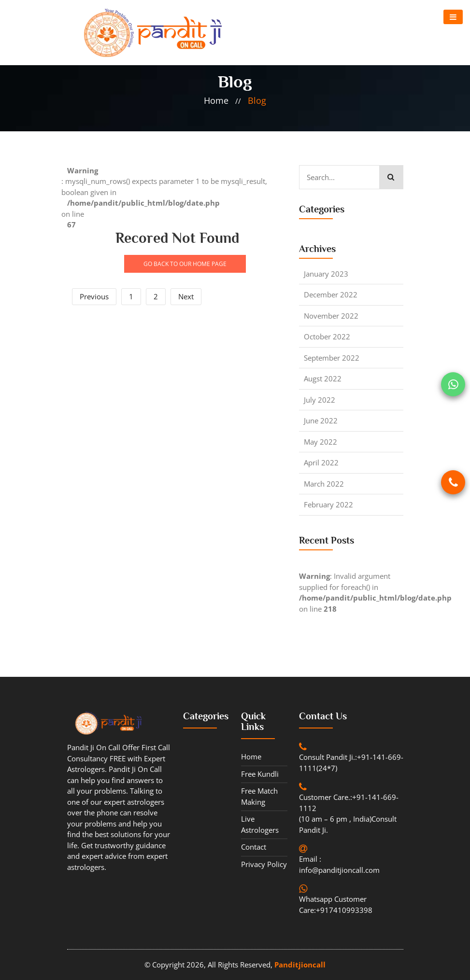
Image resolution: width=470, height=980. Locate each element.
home (216, 100)
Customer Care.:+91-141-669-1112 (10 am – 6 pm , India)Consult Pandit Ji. (349, 813)
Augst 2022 (323, 378)
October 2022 (327, 336)
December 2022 (331, 294)
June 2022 (321, 420)
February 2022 (328, 504)
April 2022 (321, 462)
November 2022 (331, 316)
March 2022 (324, 484)
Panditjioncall (300, 965)
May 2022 (320, 442)
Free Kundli (260, 774)
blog (257, 100)
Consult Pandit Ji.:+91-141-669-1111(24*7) (351, 763)
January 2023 (326, 274)
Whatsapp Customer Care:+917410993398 (336, 904)
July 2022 (320, 400)
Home (251, 756)
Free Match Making (259, 796)
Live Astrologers (260, 824)
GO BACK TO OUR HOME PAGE (185, 264)
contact (254, 847)
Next (186, 296)
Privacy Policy (264, 864)
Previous (94, 296)
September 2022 (332, 358)
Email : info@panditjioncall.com (339, 864)
